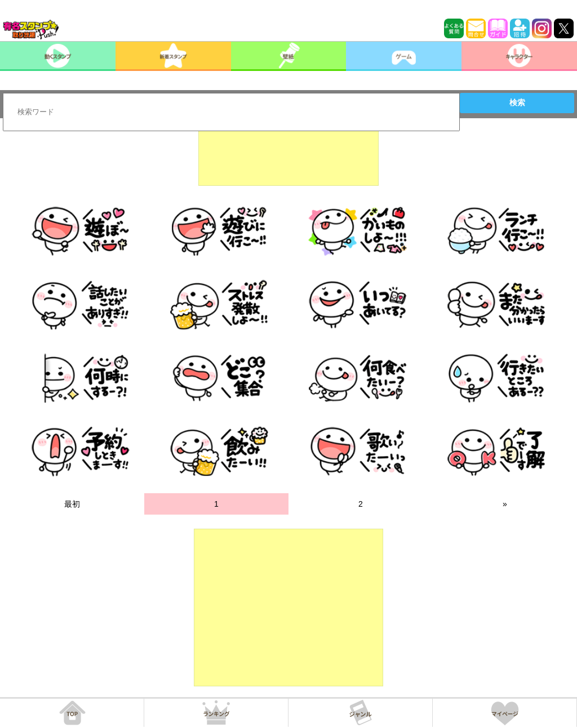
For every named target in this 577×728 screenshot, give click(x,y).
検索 (517, 102)
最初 (72, 504)
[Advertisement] (288, 158)
